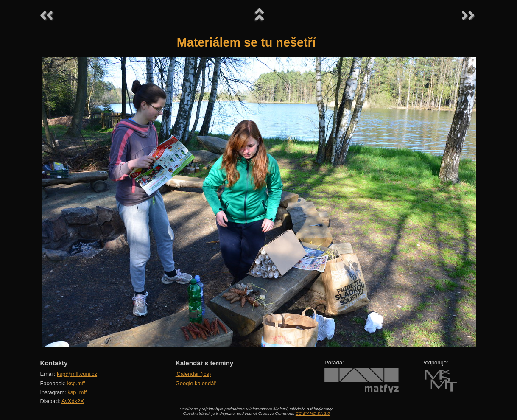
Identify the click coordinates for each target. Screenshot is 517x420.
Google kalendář (196, 383)
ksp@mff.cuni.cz (77, 374)
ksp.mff (76, 383)
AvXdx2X (73, 401)
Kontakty (54, 363)
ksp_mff (77, 392)
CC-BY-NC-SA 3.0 (313, 413)
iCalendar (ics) (193, 374)
